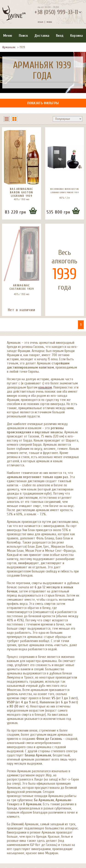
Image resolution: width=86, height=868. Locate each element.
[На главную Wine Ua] (14, 14)
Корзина (76, 36)
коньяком (45, 387)
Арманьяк (9, 47)
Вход (60, 36)
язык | (41, 22)
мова (49, 22)
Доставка (42, 36)
